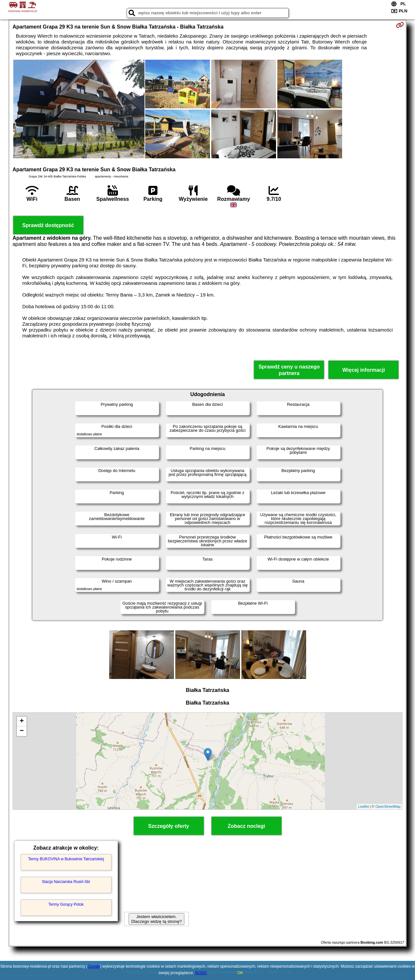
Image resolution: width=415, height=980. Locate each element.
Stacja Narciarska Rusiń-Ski (66, 882)
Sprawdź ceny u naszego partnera (289, 370)
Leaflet (364, 806)
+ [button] (22, 721)
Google (94, 966)
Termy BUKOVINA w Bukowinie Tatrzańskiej (66, 859)
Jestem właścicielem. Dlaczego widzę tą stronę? (156, 919)
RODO (201, 973)
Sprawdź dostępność (48, 225)
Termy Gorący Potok (66, 904)
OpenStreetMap (388, 806)
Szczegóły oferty (168, 826)
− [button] (22, 731)
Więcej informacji (364, 370)
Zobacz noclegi (247, 826)
